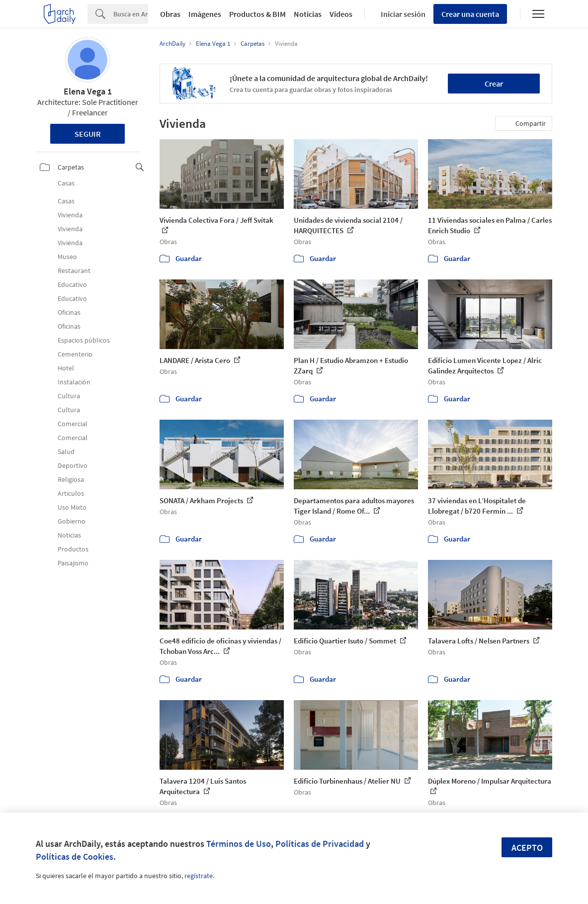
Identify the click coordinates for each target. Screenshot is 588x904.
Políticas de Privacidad (320, 844)
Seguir (88, 134)
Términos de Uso (239, 844)
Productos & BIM (257, 14)
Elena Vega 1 (88, 91)
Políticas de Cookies (75, 857)
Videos (341, 14)
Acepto (527, 848)
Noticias (308, 14)
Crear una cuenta (470, 14)
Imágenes (205, 14)
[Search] (131, 14)
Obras (170, 14)
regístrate (199, 876)
